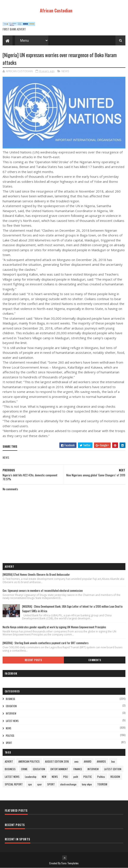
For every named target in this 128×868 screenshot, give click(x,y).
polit (76, 777)
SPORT (9, 743)
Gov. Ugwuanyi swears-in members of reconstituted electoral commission (43, 590)
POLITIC (88, 777)
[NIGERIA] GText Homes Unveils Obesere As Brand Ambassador (36, 574)
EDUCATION (11, 706)
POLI (66, 777)
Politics (10, 736)
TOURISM (102, 784)
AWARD (88, 761)
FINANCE (78, 769)
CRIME (24, 769)
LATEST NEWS (12, 721)
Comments (95, 660)
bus (113, 761)
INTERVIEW (11, 713)
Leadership (31, 777)
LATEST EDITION (113, 769)
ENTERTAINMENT (59, 769)
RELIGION (115, 777)
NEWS (65, 71)
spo (30, 784)
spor (40, 784)
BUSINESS (10, 699)
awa (76, 761)
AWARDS (101, 761)
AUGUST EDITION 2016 (57, 761)
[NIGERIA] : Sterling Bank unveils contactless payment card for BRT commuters (46, 643)
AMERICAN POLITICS (29, 761)
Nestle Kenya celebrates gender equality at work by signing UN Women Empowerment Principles (54, 627)
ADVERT (9, 761)
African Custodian (56, 10)
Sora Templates (70, 863)
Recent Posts (33, 660)
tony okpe (87, 784)
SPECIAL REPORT (14, 784)
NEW (44, 777)
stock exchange (68, 784)
